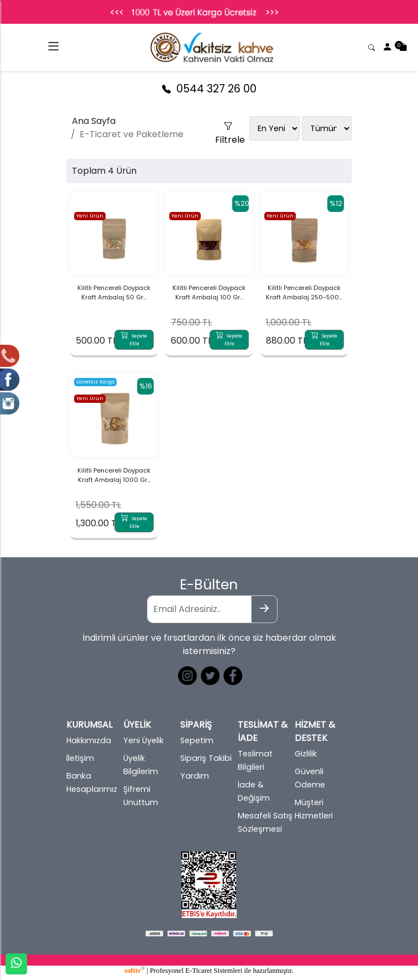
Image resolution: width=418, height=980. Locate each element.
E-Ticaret (198, 971)
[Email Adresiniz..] (199, 609)
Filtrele (228, 124)
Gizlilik (306, 754)
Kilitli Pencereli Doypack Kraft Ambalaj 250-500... (304, 292)
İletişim (80, 758)
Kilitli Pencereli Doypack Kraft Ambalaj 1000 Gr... (114, 475)
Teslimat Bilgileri (255, 760)
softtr (135, 971)
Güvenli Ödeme (310, 778)
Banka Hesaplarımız (92, 782)
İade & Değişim (254, 791)
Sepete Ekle (134, 340)
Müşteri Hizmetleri (314, 809)
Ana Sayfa (94, 121)
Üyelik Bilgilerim (141, 765)
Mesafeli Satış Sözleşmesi (265, 822)
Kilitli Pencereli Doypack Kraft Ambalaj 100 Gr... (209, 292)
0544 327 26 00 (209, 89)
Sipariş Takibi (206, 758)
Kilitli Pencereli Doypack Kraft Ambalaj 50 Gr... (114, 292)
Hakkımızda (89, 740)
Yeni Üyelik (143, 740)
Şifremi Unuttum (141, 796)
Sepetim (197, 740)
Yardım (195, 776)
